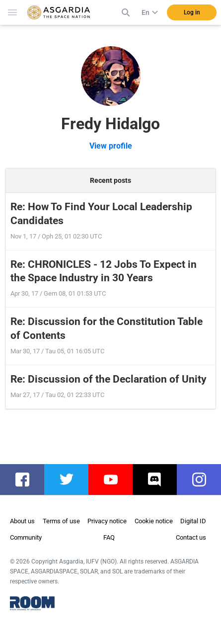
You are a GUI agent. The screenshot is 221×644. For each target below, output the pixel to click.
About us (22, 521)
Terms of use (61, 521)
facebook (27, 480)
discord (160, 480)
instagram (204, 480)
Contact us (191, 537)
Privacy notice (107, 521)
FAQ (109, 537)
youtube (115, 480)
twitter (71, 480)
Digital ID (193, 521)
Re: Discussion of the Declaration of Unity (109, 379)
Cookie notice (154, 521)
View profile (111, 146)
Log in (192, 12)
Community (26, 537)
